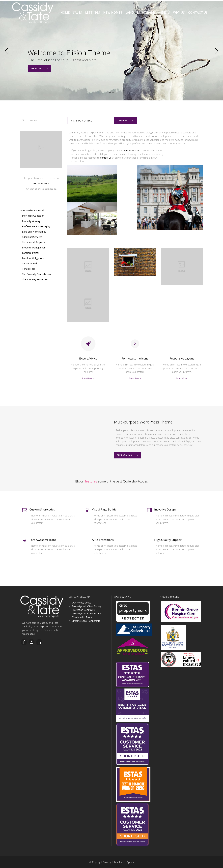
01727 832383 (41, 183)
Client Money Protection (35, 279)
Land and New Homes (34, 232)
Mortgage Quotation (33, 216)
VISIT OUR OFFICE (82, 121)
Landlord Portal (30, 253)
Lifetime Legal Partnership (86, 621)
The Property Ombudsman (36, 274)
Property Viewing (31, 221)
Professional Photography (36, 226)
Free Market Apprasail (32, 210)
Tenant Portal (29, 263)
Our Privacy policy (81, 603)
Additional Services (32, 237)
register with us (131, 150)
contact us (106, 158)
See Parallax (128, 455)
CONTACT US (125, 120)
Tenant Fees (29, 269)
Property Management (34, 248)
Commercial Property (33, 242)
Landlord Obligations (33, 258)
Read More (88, 378)
